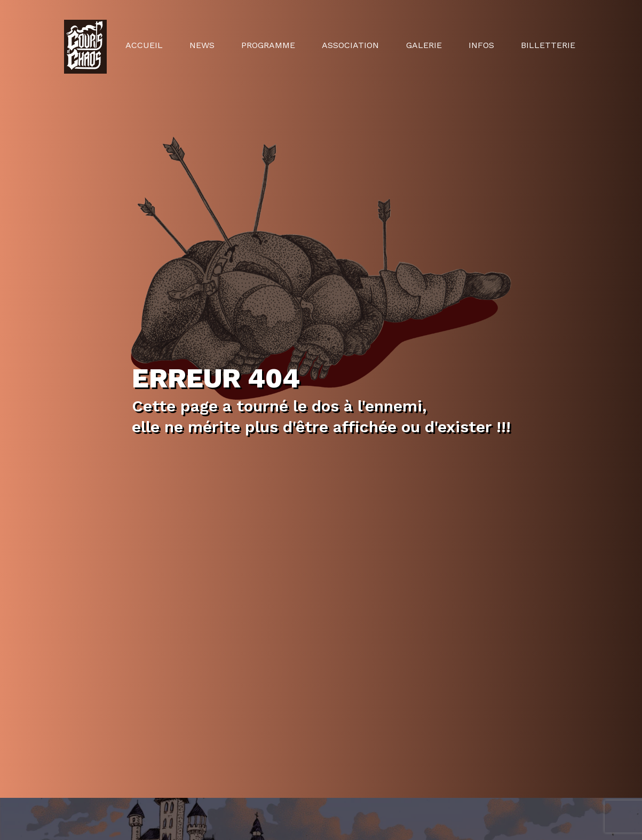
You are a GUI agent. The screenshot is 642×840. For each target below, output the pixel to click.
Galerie (424, 45)
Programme (268, 45)
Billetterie (548, 45)
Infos (481, 45)
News (202, 45)
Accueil (144, 45)
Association (350, 45)
